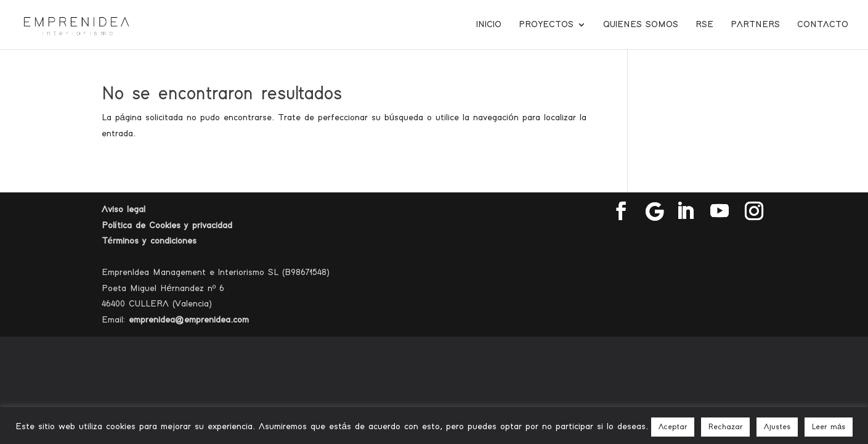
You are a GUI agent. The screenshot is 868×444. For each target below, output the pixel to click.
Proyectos (546, 25)
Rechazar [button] (725, 427)
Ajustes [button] (777, 427)
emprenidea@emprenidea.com (189, 320)
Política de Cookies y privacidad (167, 225)
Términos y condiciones (149, 241)
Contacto (823, 25)
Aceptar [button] (673, 427)
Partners (755, 25)
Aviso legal (124, 209)
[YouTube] (720, 212)
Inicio (489, 25)
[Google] (655, 212)
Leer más (829, 427)
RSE (704, 25)
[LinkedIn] (685, 212)
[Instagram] (754, 212)
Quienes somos (641, 25)
